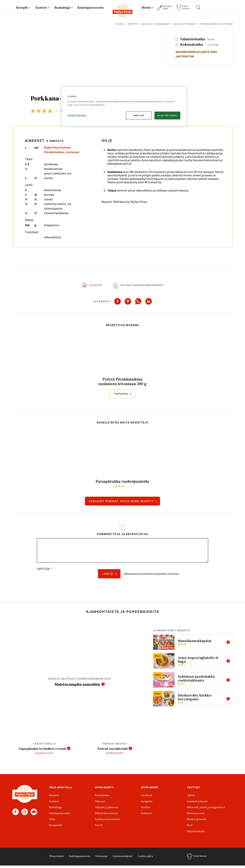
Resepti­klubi (168, 7)
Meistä (146, 8)
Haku (198, 7)
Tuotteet (41, 8)
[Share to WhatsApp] (138, 303)
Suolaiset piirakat (185, 24)
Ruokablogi (62, 8)
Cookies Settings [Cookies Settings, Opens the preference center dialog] (77, 115)
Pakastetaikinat (196, 833)
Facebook (16, 814)
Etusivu (119, 24)
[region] (124, 107)
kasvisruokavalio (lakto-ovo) (196, 52)
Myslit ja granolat (196, 821)
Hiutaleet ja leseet (197, 804)
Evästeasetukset (122, 858)
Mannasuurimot (196, 815)
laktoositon (185, 56)
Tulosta (96, 287)
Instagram (25, 814)
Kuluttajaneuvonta (91, 8)
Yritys (52, 821)
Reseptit (22, 8)
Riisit (190, 827)
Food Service (186, 7)
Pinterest (146, 815)
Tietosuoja (101, 858)
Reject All (139, 115)
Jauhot (191, 797)
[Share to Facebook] (118, 303)
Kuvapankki (56, 827)
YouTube (34, 814)
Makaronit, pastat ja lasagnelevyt (206, 810)
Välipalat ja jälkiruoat (107, 810)
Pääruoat (100, 804)
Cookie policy (145, 858)
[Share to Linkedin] (149, 303)
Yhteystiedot (56, 858)
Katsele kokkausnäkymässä (142, 287)
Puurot (99, 827)
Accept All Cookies (167, 115)
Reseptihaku (102, 797)
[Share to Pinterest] (128, 303)
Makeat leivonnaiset (106, 815)
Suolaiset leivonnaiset (156, 24)
